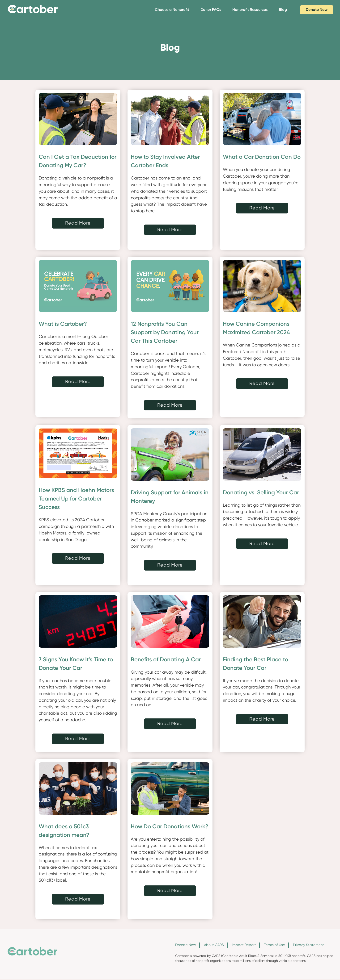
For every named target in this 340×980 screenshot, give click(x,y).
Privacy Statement (308, 945)
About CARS (214, 945)
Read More (78, 223)
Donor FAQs (211, 10)
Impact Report (244, 945)
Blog (283, 10)
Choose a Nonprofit (172, 10)
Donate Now (317, 10)
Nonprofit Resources (250, 10)
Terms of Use (274, 945)
